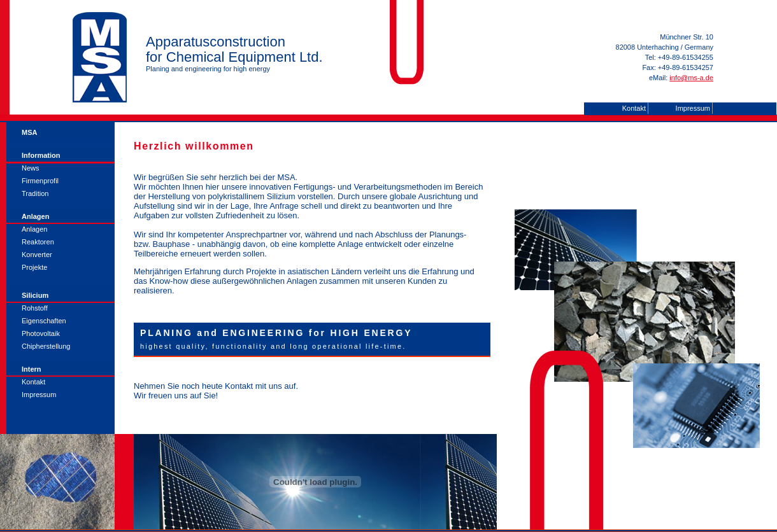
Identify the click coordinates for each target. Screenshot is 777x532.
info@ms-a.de (691, 78)
